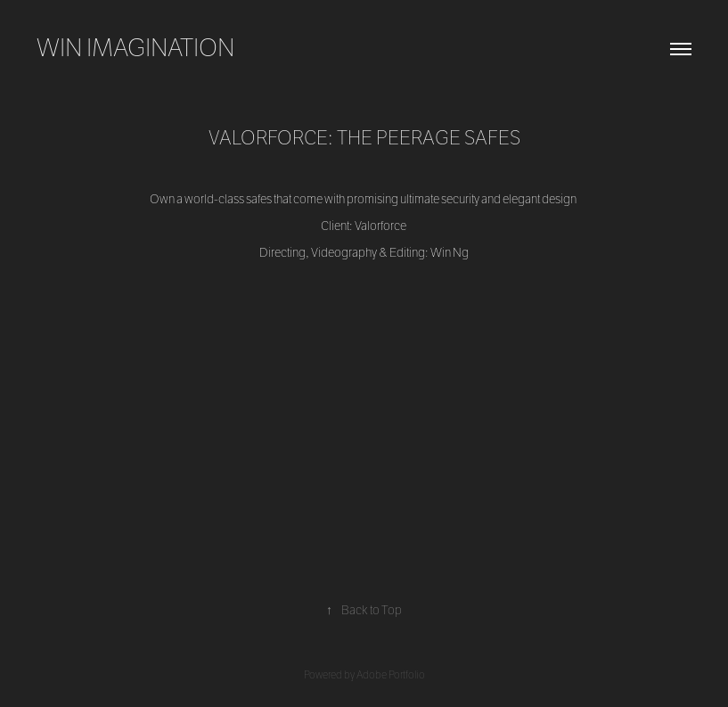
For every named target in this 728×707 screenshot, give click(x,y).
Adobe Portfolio (391, 675)
